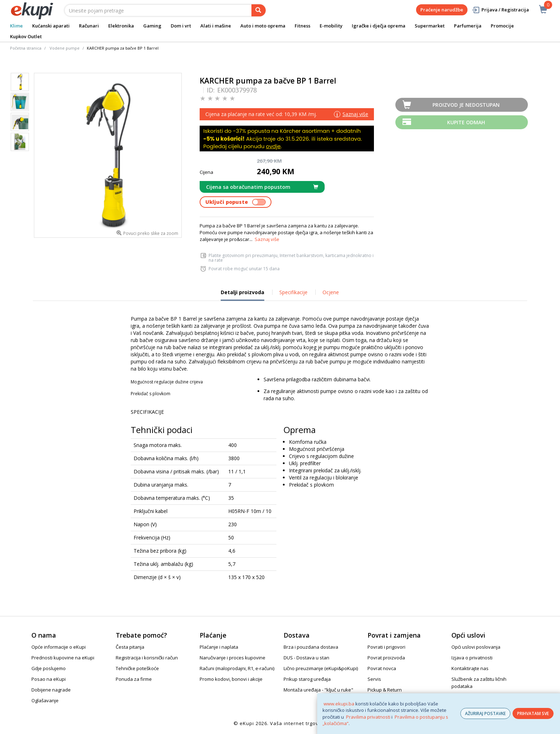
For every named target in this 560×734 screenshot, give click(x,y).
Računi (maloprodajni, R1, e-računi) (237, 668)
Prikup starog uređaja (307, 679)
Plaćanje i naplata (219, 647)
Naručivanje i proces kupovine (232, 658)
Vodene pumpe (65, 48)
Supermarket (430, 26)
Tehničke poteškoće (137, 668)
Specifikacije (293, 292)
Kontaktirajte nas (470, 668)
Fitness (302, 26)
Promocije (502, 26)
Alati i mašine (216, 26)
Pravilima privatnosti (368, 717)
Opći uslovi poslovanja (476, 647)
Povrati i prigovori (386, 647)
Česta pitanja (130, 647)
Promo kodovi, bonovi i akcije (231, 679)
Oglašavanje (45, 700)
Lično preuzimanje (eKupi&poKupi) (321, 668)
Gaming (152, 26)
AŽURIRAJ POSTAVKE (485, 713)
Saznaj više (267, 239)
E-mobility (331, 26)
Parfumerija (468, 26)
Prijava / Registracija (500, 10)
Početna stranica (26, 48)
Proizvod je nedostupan (466, 105)
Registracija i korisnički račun (147, 658)
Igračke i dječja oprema (379, 26)
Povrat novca (382, 668)
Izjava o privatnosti (472, 658)
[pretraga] (259, 10)
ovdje (273, 146)
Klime (16, 26)
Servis (374, 679)
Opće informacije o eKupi (59, 647)
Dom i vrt (181, 26)
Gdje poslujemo (49, 668)
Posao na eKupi (49, 679)
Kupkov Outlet (26, 36)
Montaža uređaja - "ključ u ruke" (318, 690)
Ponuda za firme (134, 679)
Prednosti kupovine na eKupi (63, 658)
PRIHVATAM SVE (533, 713)
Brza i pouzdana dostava (311, 647)
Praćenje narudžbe (442, 10)
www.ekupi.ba (339, 704)
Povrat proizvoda (386, 658)
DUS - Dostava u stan (306, 658)
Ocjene (331, 292)
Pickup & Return (385, 690)
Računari (89, 26)
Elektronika (121, 26)
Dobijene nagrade (51, 690)
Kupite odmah (466, 122)
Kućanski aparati (51, 26)
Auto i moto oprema (263, 26)
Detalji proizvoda (242, 295)
